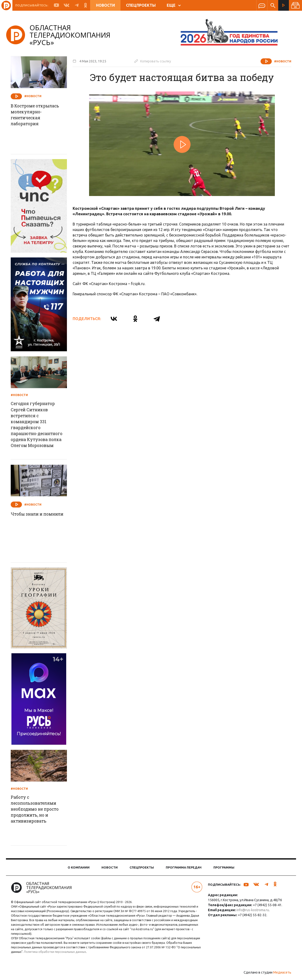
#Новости (281, 61)
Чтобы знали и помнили (29, 519)
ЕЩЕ (174, 5)
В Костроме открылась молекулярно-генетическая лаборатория (38, 115)
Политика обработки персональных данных (87, 953)
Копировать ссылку (154, 61)
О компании (79, 869)
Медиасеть (281, 974)
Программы (224, 869)
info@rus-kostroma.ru (252, 912)
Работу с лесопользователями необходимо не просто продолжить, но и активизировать (38, 811)
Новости (106, 5)
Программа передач (184, 869)
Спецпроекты (141, 5)
